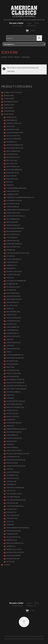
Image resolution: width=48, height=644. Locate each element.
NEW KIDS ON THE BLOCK (16, 386)
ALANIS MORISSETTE (14, 133)
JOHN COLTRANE (13, 318)
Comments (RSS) (29, 639)
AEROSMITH (11, 129)
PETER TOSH (11, 413)
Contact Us (31, 26)
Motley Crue (12, 373)
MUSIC (17, 57)
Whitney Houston (14, 552)
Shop (37, 23)
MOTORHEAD (11, 376)
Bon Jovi (10, 176)
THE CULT (10, 491)
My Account (18, 26)
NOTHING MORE (12, 392)
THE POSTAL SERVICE (14, 506)
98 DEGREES (11, 120)
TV (5, 565)
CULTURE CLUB (12, 204)
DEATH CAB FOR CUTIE (14, 216)
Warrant (10, 540)
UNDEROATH (11, 534)
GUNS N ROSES (12, 275)
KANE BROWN (12, 333)
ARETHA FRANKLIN (13, 145)
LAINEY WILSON (12, 342)
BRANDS (7, 96)
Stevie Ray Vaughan (14, 460)
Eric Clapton (12, 234)
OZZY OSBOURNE (13, 404)
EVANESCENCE (12, 241)
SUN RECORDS (11, 472)
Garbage (10, 265)
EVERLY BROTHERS (13, 244)
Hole (8, 278)
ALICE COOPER (12, 136)
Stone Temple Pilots (14, 466)
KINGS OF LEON (12, 336)
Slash (9, 444)
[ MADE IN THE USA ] (11, 92)
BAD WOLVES (11, 154)
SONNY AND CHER (13, 450)
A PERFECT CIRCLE (13, 123)
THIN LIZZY (10, 512)
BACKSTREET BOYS (13, 148)
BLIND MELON (11, 173)
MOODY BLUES (12, 370)
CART (24, 30)
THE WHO (10, 509)
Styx (8, 469)
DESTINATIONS (9, 102)
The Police (11, 503)
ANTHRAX (10, 142)
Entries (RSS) (16, 639)
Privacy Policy (39, 639)
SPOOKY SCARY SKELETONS (16, 454)
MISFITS (9, 367)
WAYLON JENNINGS (13, 543)
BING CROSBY (11, 166)
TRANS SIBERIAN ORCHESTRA (17, 528)
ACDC (8, 126)
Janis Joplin (11, 302)
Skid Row (10, 441)
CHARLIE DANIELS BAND (15, 188)
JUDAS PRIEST (11, 330)
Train (9, 525)
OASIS (9, 398)
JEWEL (9, 308)
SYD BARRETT (11, 475)
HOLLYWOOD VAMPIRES (15, 281)
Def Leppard (11, 219)
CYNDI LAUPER (12, 207)
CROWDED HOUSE (13, 200)
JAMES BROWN (12, 296)
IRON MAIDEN (11, 293)
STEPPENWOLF (12, 457)
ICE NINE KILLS (11, 287)
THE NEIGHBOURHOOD (15, 500)
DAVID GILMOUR (12, 213)
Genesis (9, 268)
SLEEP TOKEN (11, 447)
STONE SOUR (11, 463)
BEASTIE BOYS (11, 157)
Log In (29, 23)
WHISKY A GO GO (13, 549)
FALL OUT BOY (12, 247)
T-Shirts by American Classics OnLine (17, 636)
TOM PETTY (10, 518)
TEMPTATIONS (12, 478)
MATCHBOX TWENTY (14, 358)
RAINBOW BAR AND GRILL (15, 429)
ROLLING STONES (13, 438)
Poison (9, 420)
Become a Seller (16, 23)
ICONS (6, 108)
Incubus (10, 290)
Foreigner (11, 262)
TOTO (8, 521)
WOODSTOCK (11, 559)
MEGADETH (11, 361)
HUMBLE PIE (11, 284)
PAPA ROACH (11, 410)
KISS (8, 339)
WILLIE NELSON (12, 555)
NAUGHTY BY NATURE (14, 383)
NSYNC (9, 395)
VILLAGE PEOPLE (12, 537)
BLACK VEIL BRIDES (13, 170)
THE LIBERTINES (12, 497)
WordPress (8, 639)
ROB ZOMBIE (11, 435)
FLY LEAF (10, 256)
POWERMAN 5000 (13, 423)
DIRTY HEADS (11, 222)
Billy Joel (10, 163)
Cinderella (11, 194)
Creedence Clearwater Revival (19, 197)
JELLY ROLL (10, 305)
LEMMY (9, 346)
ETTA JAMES (11, 237)
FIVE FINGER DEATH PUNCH (16, 253)
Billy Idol (10, 160)
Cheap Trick (11, 191)
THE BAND (10, 484)
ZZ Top (9, 562)
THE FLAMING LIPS (13, 494)
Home (4, 57)
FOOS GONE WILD (13, 259)
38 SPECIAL (10, 117)
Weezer (9, 546)
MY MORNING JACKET (14, 379)
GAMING (7, 105)
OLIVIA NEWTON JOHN (15, 401)
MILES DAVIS (11, 364)
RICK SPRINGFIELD (13, 432)
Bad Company (12, 151)
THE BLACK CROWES (14, 488)
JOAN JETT (10, 315)
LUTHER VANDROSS (13, 355)
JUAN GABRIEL (12, 327)
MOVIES (7, 111)
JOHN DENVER (12, 321)
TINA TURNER (11, 515)
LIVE (8, 352)
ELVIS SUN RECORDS (13, 228)
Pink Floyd (11, 417)
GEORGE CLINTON (13, 271)
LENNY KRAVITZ (12, 349)
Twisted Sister (12, 531)
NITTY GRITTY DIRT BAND (15, 389)
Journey (10, 324)
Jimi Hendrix (11, 312)
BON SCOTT (11, 179)
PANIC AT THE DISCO (14, 407)
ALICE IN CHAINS (12, 139)
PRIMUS (9, 426)
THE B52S (10, 481)
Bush (8, 182)
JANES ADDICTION (13, 299)
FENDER (9, 250)
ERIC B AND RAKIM (13, 231)
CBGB (9, 185)
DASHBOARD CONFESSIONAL (17, 210)
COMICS (7, 99)
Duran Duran (12, 225)
